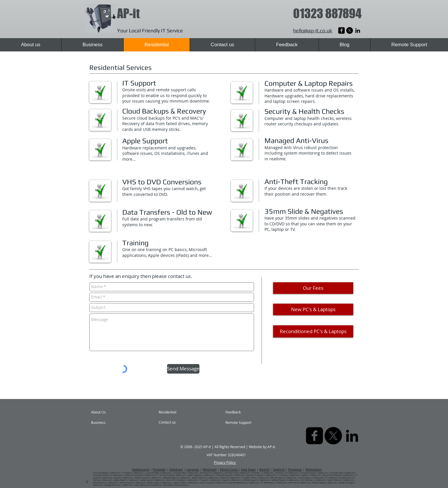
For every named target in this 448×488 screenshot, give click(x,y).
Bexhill (264, 469)
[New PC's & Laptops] (313, 309)
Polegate (159, 469)
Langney (193, 469)
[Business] (108, 423)
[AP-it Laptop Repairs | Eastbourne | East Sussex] (341, 30)
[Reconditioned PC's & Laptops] (313, 331)
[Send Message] (183, 369)
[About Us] (113, 412)
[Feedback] (239, 412)
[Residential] (174, 412)
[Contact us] (174, 422)
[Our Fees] (313, 288)
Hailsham (176, 469)
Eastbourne (141, 469)
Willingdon (314, 469)
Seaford (279, 469)
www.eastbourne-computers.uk (148, 485)
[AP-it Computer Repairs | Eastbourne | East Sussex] (358, 30)
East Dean (248, 469)
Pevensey (295, 469)
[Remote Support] (242, 423)
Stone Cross (229, 469)
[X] (350, 30)
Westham (210, 469)
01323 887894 (327, 13)
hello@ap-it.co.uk (313, 30)
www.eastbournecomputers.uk (176, 485)
